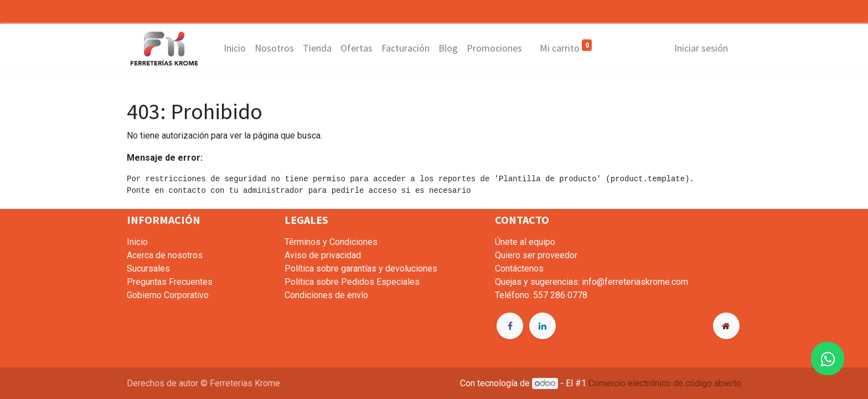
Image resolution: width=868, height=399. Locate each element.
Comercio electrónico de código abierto (665, 383)
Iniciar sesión (701, 48)
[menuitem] (235, 48)
